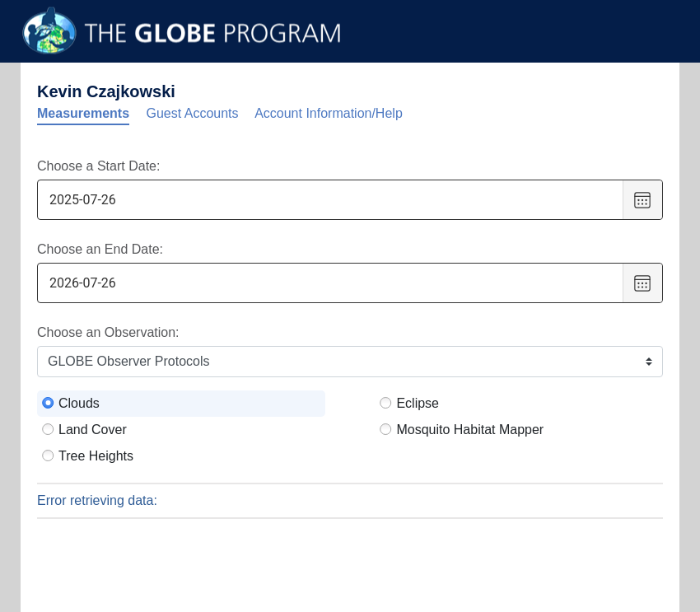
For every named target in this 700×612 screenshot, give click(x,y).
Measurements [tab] (83, 113)
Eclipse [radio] (418, 403)
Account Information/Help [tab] (329, 113)
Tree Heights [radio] (96, 456)
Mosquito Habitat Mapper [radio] (470, 430)
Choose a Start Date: (98, 166)
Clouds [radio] (79, 403)
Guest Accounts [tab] (193, 113)
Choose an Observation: (108, 332)
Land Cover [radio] (93, 430)
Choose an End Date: (100, 249)
